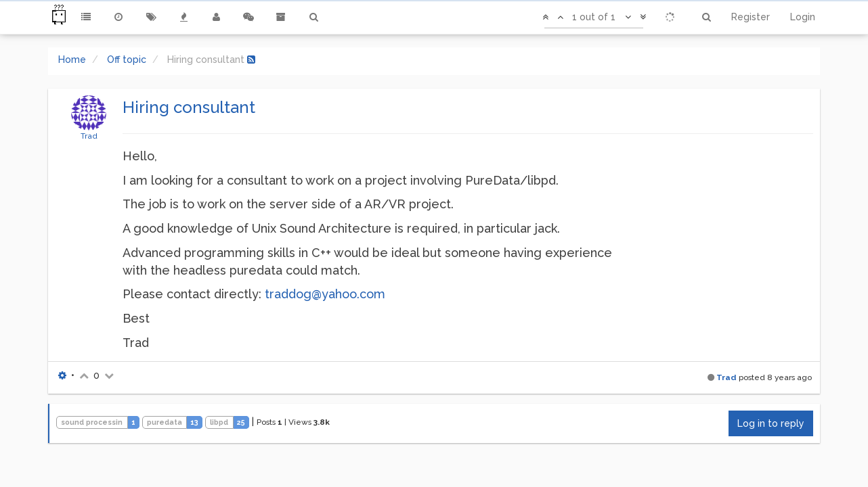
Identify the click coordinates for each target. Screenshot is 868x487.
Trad (89, 136)
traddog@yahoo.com (325, 294)
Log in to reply (771, 423)
